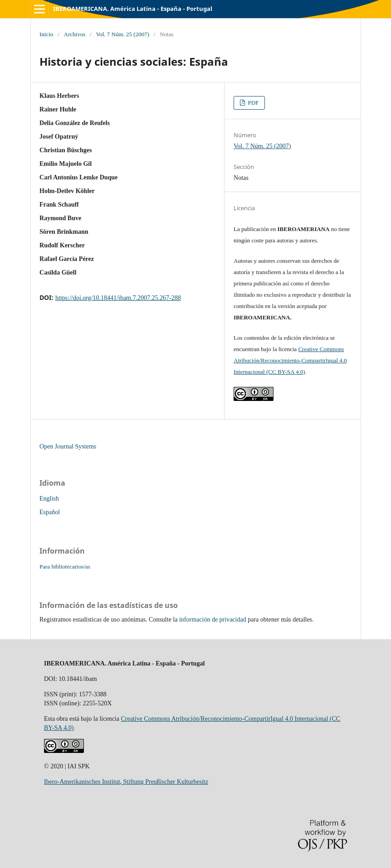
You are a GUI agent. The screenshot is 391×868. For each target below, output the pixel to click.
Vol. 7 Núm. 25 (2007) (122, 34)
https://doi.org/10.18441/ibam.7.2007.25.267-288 (118, 298)
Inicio (46, 34)
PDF (252, 103)
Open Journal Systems (68, 446)
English (49, 499)
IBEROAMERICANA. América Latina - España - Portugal (133, 9)
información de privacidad (213, 620)
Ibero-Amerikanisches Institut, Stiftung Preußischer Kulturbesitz (126, 782)
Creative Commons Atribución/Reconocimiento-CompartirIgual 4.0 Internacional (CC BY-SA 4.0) (290, 360)
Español (50, 512)
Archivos (75, 34)
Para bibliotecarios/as (65, 567)
